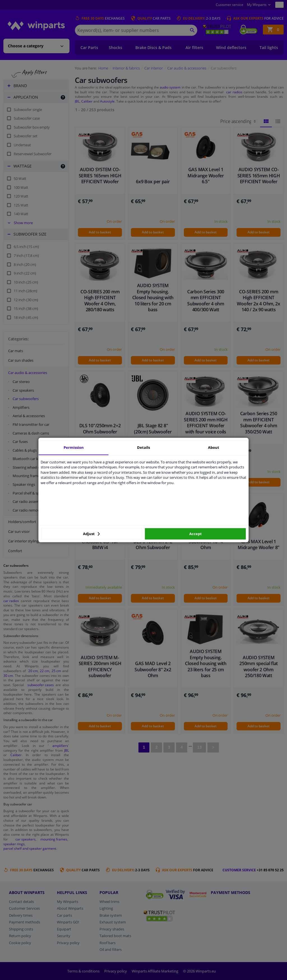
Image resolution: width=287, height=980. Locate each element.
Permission (74, 447)
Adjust (91, 534)
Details (143, 447)
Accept (195, 534)
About (214, 447)
